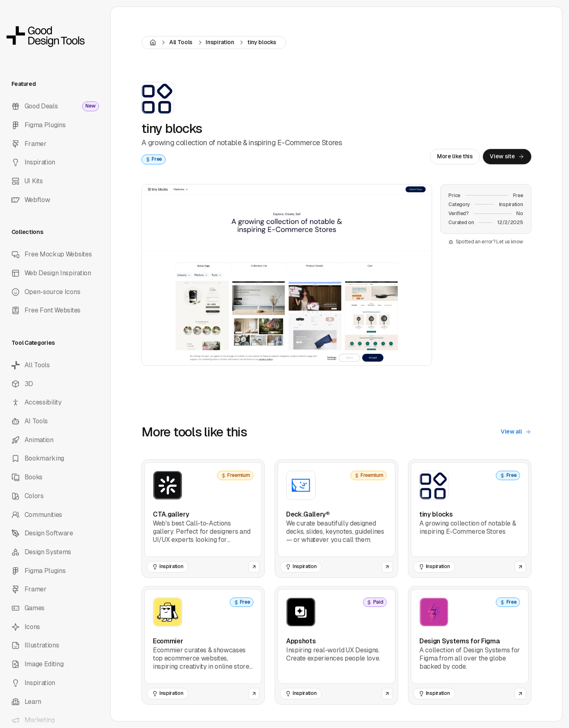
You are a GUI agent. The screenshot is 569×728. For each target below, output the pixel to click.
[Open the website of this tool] (254, 567)
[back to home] (55, 37)
